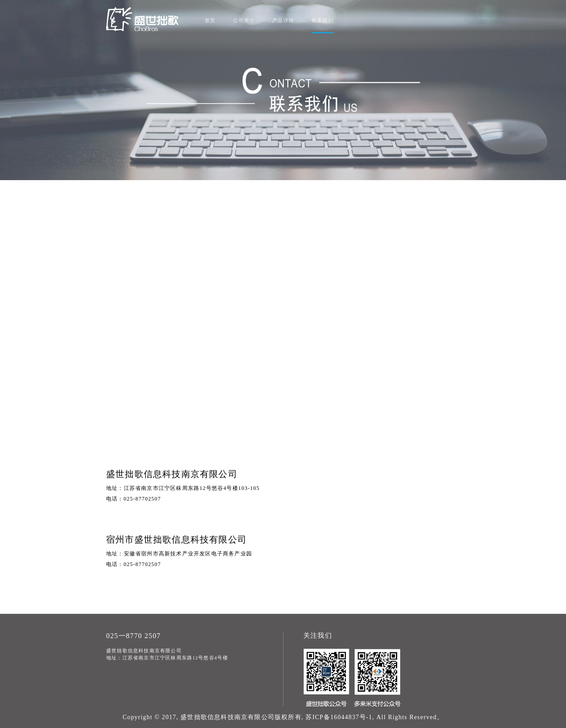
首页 (210, 21)
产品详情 (283, 21)
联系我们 (323, 21)
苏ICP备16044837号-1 (339, 717)
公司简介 (244, 21)
